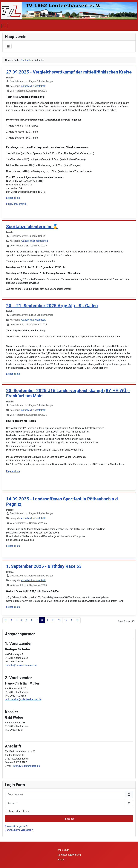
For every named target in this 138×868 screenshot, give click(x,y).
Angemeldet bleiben (19, 811)
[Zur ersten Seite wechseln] (6, 620)
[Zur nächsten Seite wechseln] (72, 620)
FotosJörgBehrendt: (17, 204)
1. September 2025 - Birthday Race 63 (44, 566)
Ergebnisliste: (13, 198)
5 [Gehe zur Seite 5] (27, 620)
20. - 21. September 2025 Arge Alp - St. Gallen (52, 306)
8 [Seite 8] (42, 620)
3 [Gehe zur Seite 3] (16, 620)
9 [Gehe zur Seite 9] (47, 620)
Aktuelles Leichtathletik (33, 86)
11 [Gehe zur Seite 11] (59, 620)
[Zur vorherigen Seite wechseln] (11, 620)
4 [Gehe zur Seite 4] (22, 620)
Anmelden (69, 819)
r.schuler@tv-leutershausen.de (21, 665)
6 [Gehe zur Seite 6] (32, 620)
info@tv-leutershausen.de (26, 766)
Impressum (63, 850)
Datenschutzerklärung (69, 855)
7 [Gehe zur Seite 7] (37, 620)
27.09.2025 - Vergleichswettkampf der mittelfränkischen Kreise (69, 72)
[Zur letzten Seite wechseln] (77, 620)
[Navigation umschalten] (5, 26)
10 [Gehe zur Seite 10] (53, 620)
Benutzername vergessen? (19, 830)
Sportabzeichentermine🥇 (32, 227)
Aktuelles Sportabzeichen (34, 241)
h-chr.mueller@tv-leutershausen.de (23, 699)
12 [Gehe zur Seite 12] (66, 620)
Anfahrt (61, 860)
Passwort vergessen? (16, 826)
